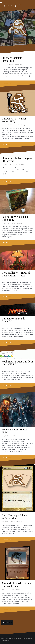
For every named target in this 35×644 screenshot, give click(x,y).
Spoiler (18, 590)
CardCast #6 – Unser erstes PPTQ (14, 120)
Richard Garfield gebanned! (13, 59)
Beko (16, 64)
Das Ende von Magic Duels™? (13, 320)
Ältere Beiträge (7, 622)
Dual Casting (22, 125)
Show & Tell (22, 165)
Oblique (30, 638)
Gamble (16, 279)
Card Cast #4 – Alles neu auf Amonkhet (16, 517)
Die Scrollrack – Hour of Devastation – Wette (16, 274)
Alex (15, 125)
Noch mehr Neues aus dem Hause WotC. (17, 363)
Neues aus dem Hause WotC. (14, 431)
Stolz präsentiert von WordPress (11, 638)
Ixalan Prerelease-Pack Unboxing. (15, 218)
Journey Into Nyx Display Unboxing (17, 159)
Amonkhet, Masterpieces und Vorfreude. (16, 585)
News (21, 64)
